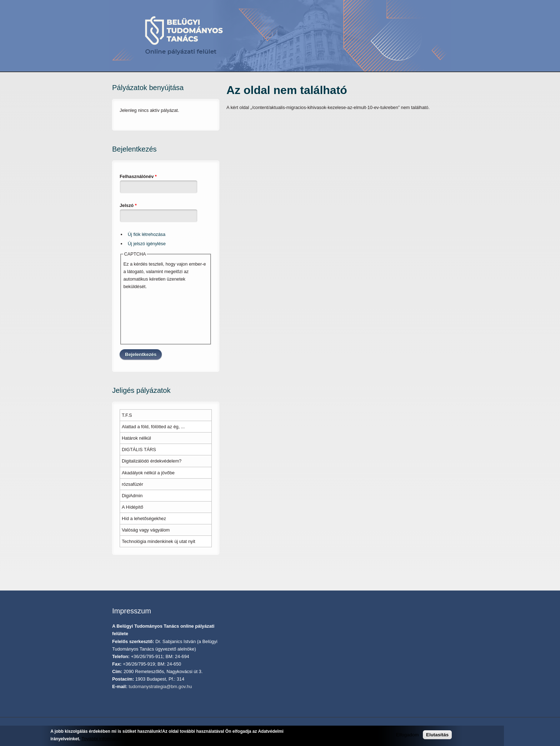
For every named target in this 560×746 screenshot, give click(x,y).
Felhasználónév (138, 176)
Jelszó (128, 205)
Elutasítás (437, 735)
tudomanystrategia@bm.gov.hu (160, 686)
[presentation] (152, 316)
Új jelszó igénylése (147, 244)
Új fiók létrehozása (147, 234)
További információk (102, 739)
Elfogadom (407, 735)
